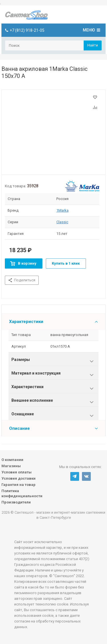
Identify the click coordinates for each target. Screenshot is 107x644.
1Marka (62, 210)
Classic (62, 222)
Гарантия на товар (18, 485)
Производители (16, 502)
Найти (93, 45)
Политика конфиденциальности (22, 493)
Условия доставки (18, 478)
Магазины (11, 466)
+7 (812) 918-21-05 (27, 30)
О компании (12, 460)
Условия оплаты (17, 472)
